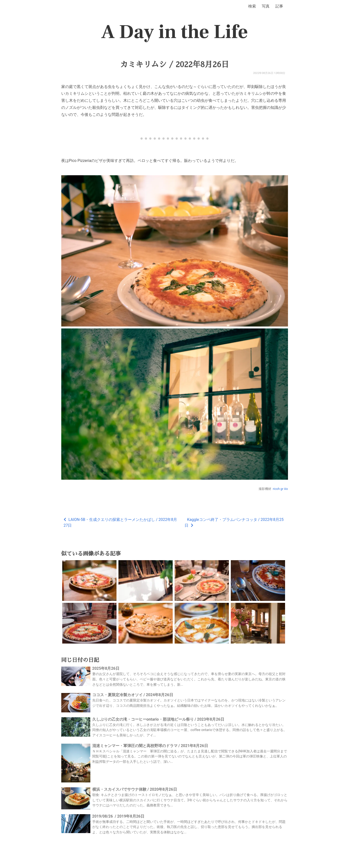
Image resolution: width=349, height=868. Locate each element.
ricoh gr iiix (280, 489)
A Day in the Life (174, 32)
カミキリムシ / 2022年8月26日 (174, 64)
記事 (279, 6)
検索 (252, 6)
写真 (266, 6)
